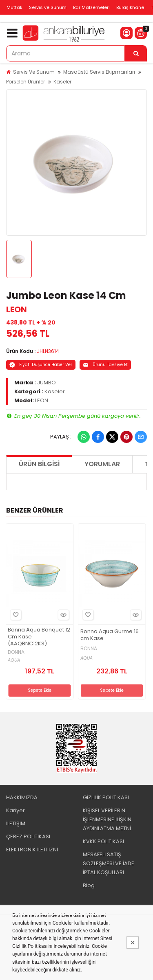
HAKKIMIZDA (22, 797)
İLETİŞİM (16, 823)
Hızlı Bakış (62, 615)
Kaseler (62, 82)
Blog (89, 885)
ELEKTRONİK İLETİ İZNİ (32, 850)
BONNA (16, 652)
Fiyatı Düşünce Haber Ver (41, 365)
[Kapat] (133, 943)
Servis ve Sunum (48, 7)
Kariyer (16, 810)
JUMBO (47, 383)
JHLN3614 (48, 351)
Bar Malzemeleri (91, 7)
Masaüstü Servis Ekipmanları (99, 72)
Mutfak (14, 7)
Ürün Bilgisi (39, 464)
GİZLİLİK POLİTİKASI (106, 797)
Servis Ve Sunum (34, 72)
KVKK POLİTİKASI (103, 841)
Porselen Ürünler (25, 82)
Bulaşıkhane (130, 7)
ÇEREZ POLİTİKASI (28, 836)
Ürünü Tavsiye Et (105, 365)
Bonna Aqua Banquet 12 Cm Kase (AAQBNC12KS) (39, 637)
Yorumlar (102, 464)
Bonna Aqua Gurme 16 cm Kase (110, 635)
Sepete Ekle (40, 690)
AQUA (14, 660)
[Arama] (136, 53)
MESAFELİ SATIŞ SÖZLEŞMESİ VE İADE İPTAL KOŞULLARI (109, 863)
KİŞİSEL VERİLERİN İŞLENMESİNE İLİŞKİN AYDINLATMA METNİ (107, 819)
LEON (17, 309)
